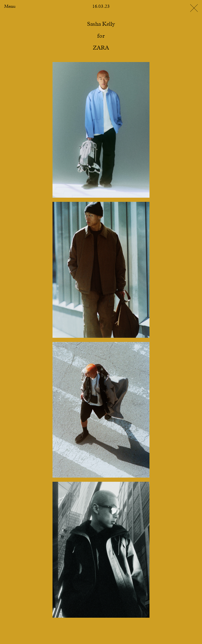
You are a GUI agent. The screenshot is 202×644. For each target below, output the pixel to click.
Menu (10, 7)
